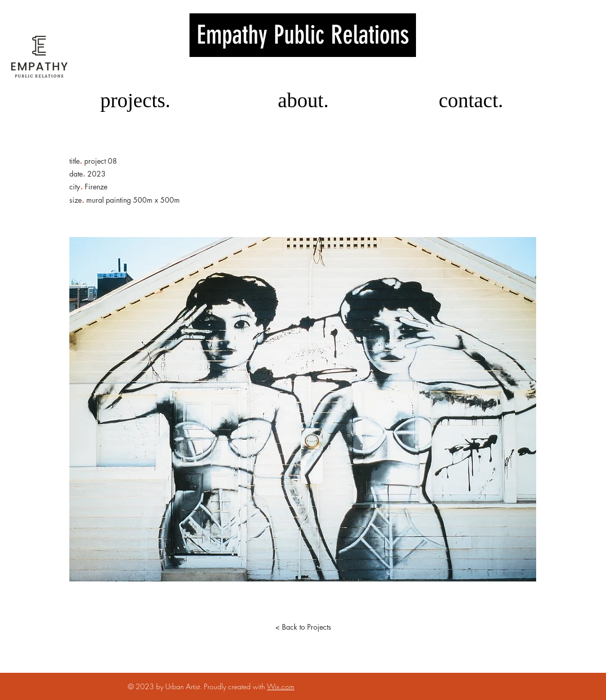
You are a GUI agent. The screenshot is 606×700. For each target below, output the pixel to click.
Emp (303, 35)
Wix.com (281, 686)
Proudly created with (235, 686)
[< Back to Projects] (303, 627)
